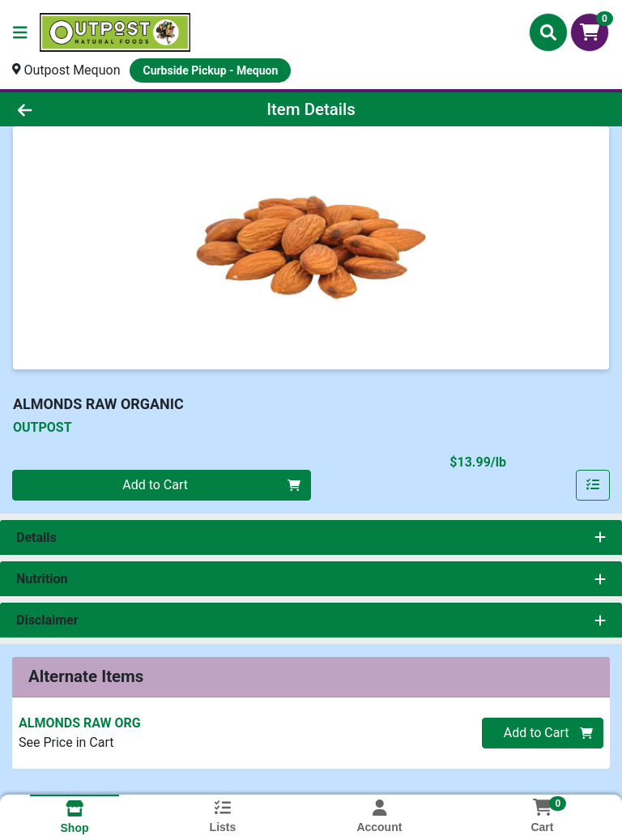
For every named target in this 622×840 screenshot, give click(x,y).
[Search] (548, 32)
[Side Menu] (20, 32)
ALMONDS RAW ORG (80, 723)
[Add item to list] (593, 485)
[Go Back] (87, 109)
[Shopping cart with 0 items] (590, 32)
